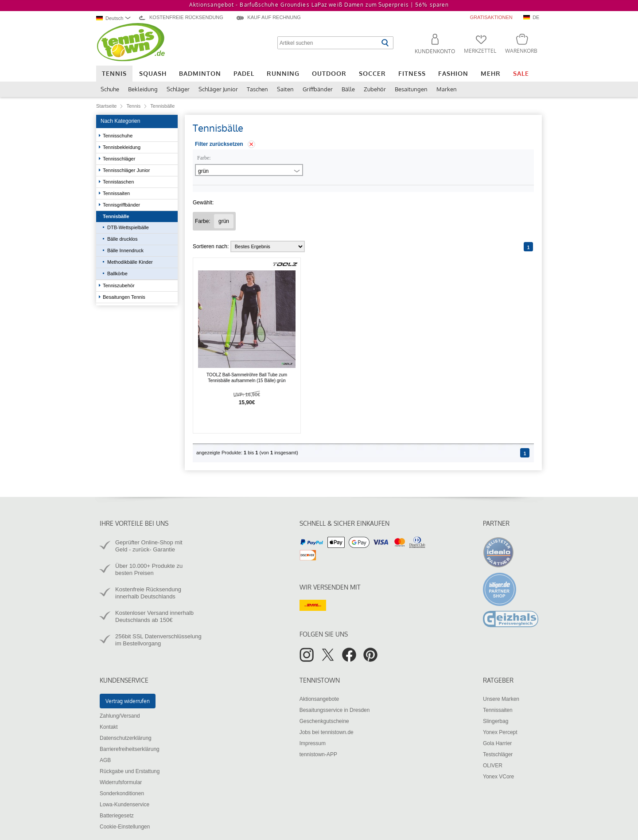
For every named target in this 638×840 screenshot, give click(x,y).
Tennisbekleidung (122, 147)
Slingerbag (496, 721)
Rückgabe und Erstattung (130, 771)
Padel (244, 73)
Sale (521, 73)
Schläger (178, 89)
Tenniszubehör (119, 285)
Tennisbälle (117, 216)
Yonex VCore (498, 777)
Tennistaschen (119, 182)
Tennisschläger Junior (127, 170)
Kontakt (109, 727)
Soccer (372, 73)
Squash (153, 73)
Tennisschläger (120, 159)
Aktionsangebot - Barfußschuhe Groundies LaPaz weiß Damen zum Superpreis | (319, 5)
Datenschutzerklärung (126, 738)
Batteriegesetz (117, 816)
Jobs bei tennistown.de (327, 732)
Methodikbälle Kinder (130, 262)
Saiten (285, 89)
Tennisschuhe (118, 136)
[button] (431, 45)
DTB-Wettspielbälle (128, 227)
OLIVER (493, 766)
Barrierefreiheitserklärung (130, 749)
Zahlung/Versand (120, 716)
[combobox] (115, 18)
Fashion (453, 73)
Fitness (412, 73)
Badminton (200, 73)
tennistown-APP (318, 754)
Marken (447, 89)
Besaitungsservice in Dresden (335, 710)
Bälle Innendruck (125, 250)
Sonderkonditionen (122, 793)
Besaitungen (411, 89)
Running (283, 73)
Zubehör (375, 89)
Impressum (313, 743)
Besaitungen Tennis (125, 297)
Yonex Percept (500, 732)
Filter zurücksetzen (219, 144)
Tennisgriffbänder (122, 205)
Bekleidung (143, 89)
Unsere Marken (501, 699)
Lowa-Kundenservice (124, 805)
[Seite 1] (528, 247)
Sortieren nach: (211, 246)
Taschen (257, 89)
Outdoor (329, 73)
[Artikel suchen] (328, 43)
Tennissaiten (117, 193)
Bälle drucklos (122, 239)
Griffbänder (318, 89)
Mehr (491, 73)
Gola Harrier (497, 743)
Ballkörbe (117, 273)
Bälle (348, 89)
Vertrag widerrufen (128, 701)
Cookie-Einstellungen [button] (125, 827)
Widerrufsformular (121, 782)
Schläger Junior (218, 89)
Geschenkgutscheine (324, 721)
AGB (105, 760)
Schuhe (110, 89)
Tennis (114, 73)
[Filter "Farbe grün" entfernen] (224, 221)
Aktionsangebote (319, 699)
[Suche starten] (385, 43)
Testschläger (498, 754)
